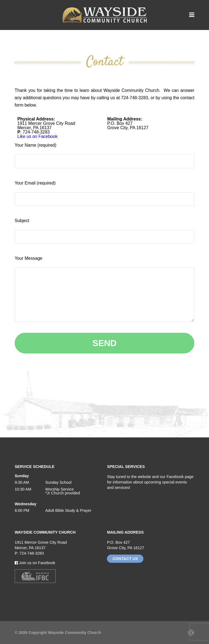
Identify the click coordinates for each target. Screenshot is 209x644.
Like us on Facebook (38, 136)
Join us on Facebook (35, 563)
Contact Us (125, 559)
